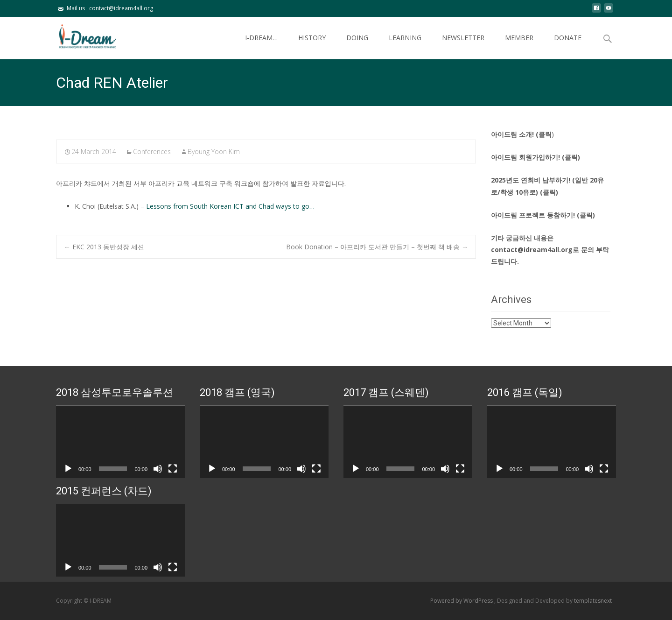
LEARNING (405, 46)
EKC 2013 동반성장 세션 (104, 247)
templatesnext (593, 601)
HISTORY (312, 46)
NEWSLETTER (463, 46)
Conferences (152, 151)
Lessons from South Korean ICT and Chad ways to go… (230, 206)
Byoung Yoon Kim (214, 151)
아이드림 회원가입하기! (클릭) (535, 157)
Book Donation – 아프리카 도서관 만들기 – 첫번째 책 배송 (377, 247)
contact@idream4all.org (532, 250)
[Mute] (158, 469)
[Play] (68, 469)
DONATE (568, 46)
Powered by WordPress (462, 601)
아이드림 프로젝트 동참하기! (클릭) (543, 215)
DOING (357, 46)
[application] (120, 442)
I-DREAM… (261, 46)
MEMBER (519, 46)
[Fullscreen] (173, 469)
